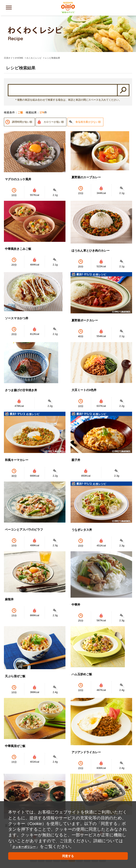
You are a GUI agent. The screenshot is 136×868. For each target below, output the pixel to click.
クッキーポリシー (29, 844)
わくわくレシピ (34, 25)
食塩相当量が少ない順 (88, 89)
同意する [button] (68, 855)
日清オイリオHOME (14, 25)
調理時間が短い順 (22, 89)
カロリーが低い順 (54, 89)
